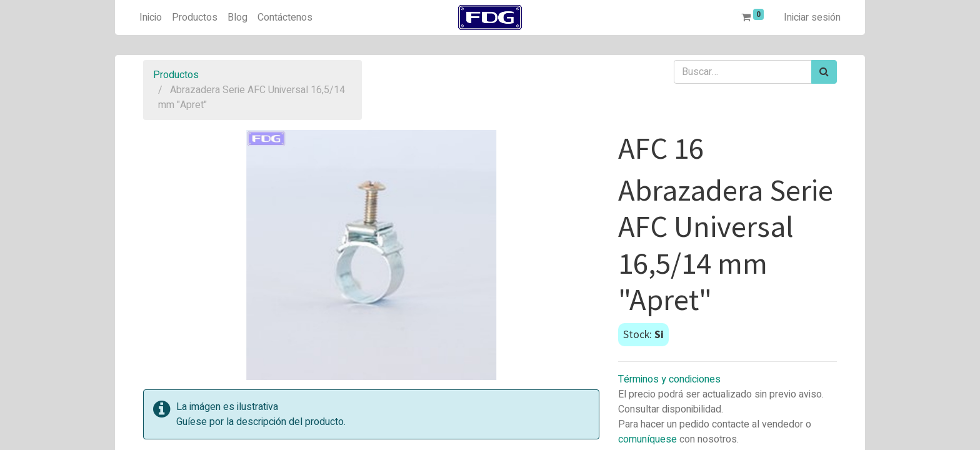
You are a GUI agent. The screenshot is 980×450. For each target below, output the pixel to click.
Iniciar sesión (812, 17)
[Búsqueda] (824, 72)
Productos (176, 75)
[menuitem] (151, 17)
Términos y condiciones (669, 379)
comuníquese (647, 439)
